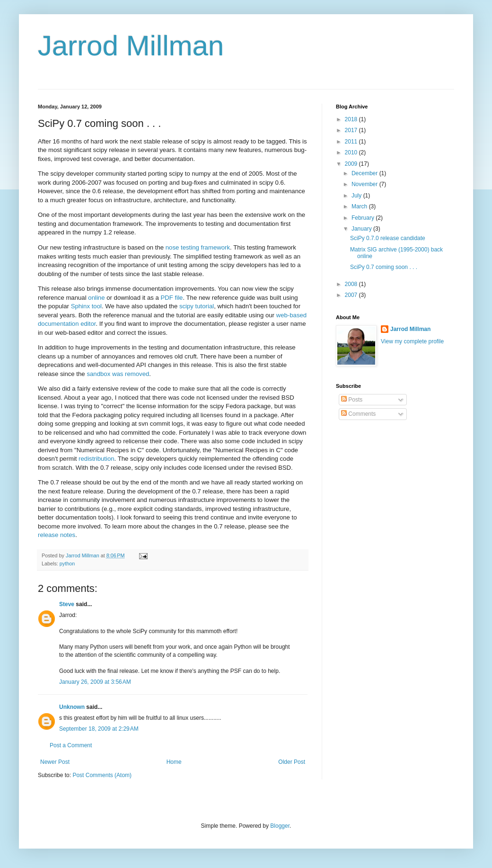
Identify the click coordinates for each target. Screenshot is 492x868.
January (362, 229)
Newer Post (55, 762)
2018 (352, 119)
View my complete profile (412, 341)
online (96, 298)
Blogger (280, 826)
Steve (67, 604)
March (360, 206)
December (365, 173)
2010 (352, 152)
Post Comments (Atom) (102, 775)
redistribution (97, 459)
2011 (352, 142)
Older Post (292, 762)
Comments (358, 414)
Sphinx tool (86, 306)
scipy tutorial (197, 306)
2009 (352, 164)
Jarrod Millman (131, 46)
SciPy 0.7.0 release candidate (388, 238)
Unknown (72, 707)
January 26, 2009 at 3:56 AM (95, 682)
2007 (352, 295)
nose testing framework (198, 247)
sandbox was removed (118, 374)
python (67, 564)
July (357, 196)
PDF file (172, 298)
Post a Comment (71, 745)
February (364, 218)
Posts (352, 400)
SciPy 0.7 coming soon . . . (384, 267)
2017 (352, 130)
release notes (57, 535)
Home (174, 762)
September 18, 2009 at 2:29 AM (99, 729)
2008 (352, 284)
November (365, 184)
